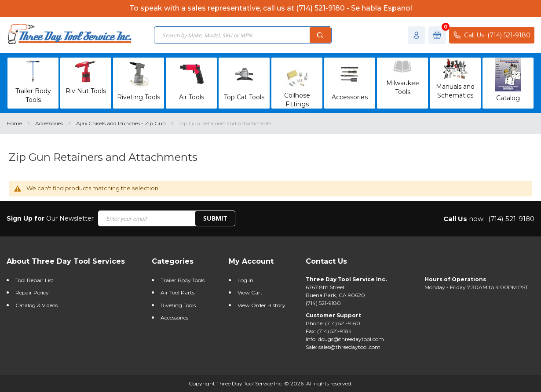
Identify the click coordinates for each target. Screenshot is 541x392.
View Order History (261, 305)
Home (15, 123)
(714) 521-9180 (511, 219)
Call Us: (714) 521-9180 (492, 35)
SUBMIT (215, 218)
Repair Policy (32, 292)
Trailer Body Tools (183, 280)
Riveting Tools (178, 305)
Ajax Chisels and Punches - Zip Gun (122, 123)
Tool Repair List (35, 280)
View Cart (250, 292)
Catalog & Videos (37, 305)
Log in (245, 280)
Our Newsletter (50, 218)
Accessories (50, 123)
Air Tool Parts (177, 292)
